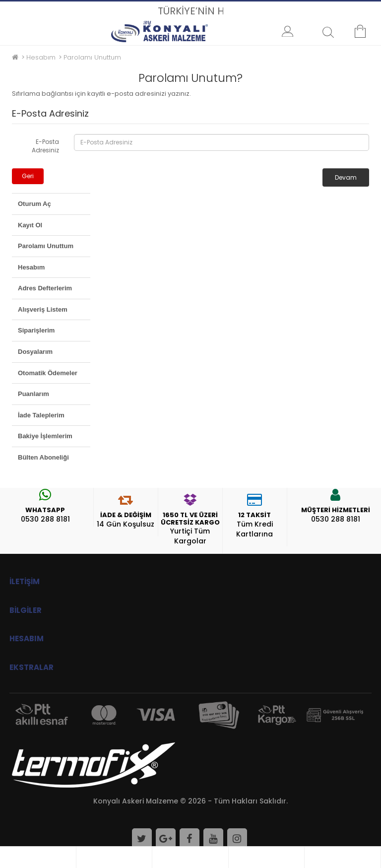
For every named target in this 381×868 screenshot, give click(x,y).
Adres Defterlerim (45, 288)
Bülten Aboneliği (43, 457)
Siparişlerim (36, 330)
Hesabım (41, 57)
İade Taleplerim (41, 415)
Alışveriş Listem (43, 309)
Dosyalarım (35, 352)
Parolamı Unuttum (92, 57)
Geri (28, 176)
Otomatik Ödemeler (48, 373)
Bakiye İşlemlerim (45, 436)
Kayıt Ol (30, 225)
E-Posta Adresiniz (45, 146)
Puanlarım (33, 394)
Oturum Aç (34, 204)
